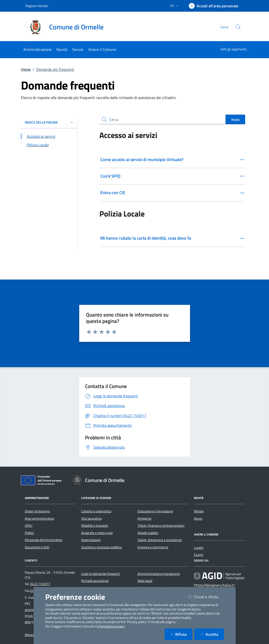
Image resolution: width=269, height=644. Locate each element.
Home (26, 69)
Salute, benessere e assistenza (160, 540)
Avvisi (198, 518)
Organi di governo (37, 511)
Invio (235, 119)
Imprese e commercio (153, 547)
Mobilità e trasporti (95, 526)
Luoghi (199, 548)
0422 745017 (40, 584)
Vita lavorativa (91, 518)
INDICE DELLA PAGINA (49, 122)
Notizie (199, 511)
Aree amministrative (39, 518)
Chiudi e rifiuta (206, 597)
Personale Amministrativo (43, 540)
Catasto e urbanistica (96, 511)
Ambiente (144, 518)
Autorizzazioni (91, 540)
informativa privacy (111, 626)
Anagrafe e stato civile (97, 533)
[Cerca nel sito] (238, 27)
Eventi (199, 555)
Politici (29, 533)
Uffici (29, 526)
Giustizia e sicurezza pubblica (101, 547)
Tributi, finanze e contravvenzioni (161, 526)
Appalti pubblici (148, 533)
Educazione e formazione (155, 511)
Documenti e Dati (37, 547)
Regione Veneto (37, 6)
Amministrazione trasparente (159, 574)
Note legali (145, 581)
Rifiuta (181, 634)
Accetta (212, 634)
